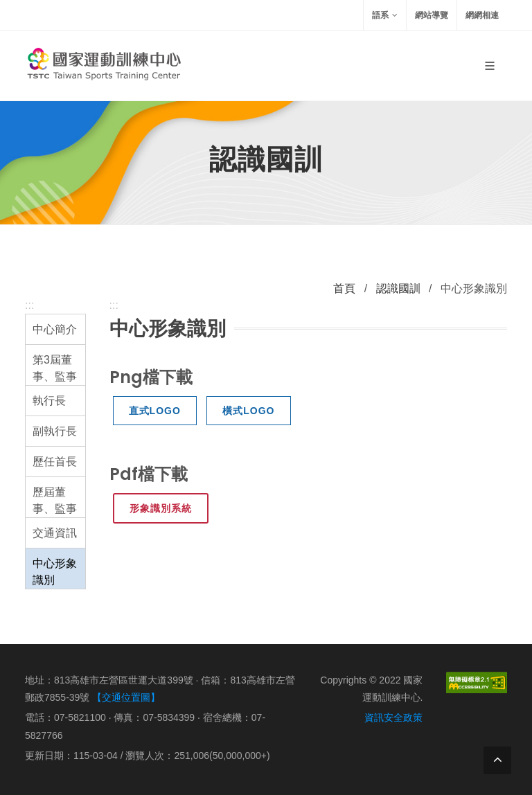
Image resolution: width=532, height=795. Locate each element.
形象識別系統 (161, 508)
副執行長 (55, 431)
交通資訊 (55, 533)
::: (29, 305)
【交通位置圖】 (126, 697)
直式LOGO (155, 411)
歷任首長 (55, 462)
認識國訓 (398, 288)
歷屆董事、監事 (55, 500)
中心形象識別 (55, 572)
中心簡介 (55, 329)
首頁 (344, 288)
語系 (385, 15)
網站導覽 (432, 15)
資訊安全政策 (393, 717)
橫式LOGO (248, 411)
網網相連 (482, 15)
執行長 (49, 401)
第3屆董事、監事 (55, 368)
